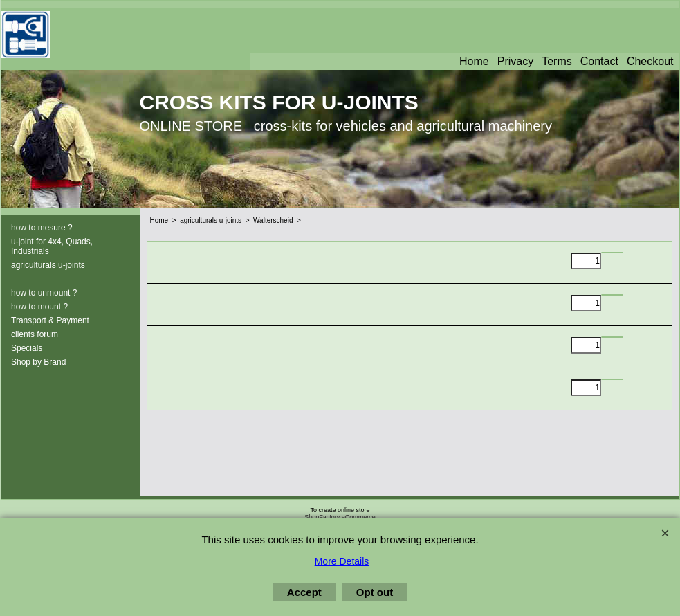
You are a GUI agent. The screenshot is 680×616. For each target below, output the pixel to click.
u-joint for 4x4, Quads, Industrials (52, 246)
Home (474, 61)
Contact (599, 61)
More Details (342, 561)
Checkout (650, 61)
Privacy (515, 61)
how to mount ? (39, 307)
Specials (27, 348)
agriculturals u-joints (48, 265)
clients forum (35, 334)
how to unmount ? (44, 293)
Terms (557, 61)
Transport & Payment (50, 320)
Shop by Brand (38, 362)
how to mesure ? (42, 228)
